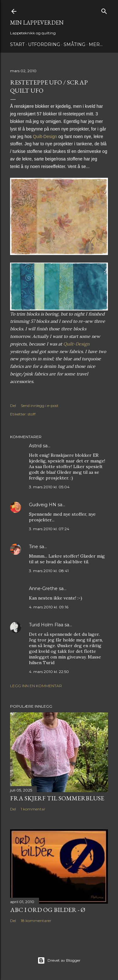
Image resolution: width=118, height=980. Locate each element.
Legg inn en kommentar (36, 686)
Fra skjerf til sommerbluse (57, 798)
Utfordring (44, 44)
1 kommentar (33, 809)
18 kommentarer (36, 921)
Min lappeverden (37, 23)
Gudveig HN (43, 505)
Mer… (96, 44)
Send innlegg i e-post (40, 406)
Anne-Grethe (43, 589)
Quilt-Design (76, 344)
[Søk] (104, 10)
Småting (74, 44)
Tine (34, 547)
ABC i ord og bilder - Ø (48, 910)
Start (17, 44)
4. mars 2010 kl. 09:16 (49, 607)
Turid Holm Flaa (46, 625)
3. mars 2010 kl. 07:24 (49, 529)
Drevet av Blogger (59, 960)
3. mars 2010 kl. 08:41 (49, 571)
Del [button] (13, 406)
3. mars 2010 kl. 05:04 (49, 487)
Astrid (35, 446)
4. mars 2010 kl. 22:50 (49, 672)
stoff (32, 414)
